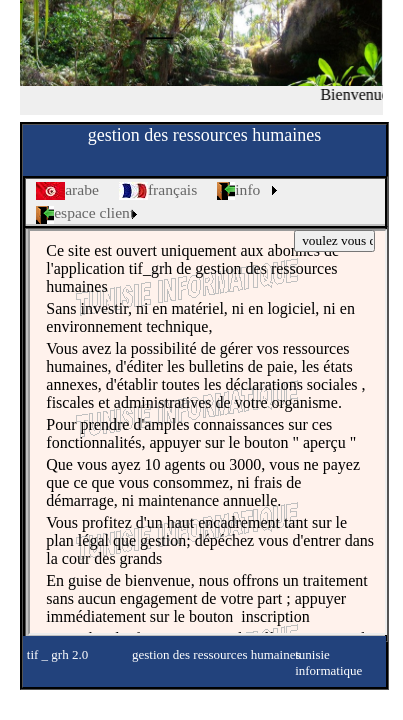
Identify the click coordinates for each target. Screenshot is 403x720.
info (238, 190)
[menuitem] (67, 190)
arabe (67, 190)
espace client (85, 213)
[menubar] (205, 202)
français (158, 190)
